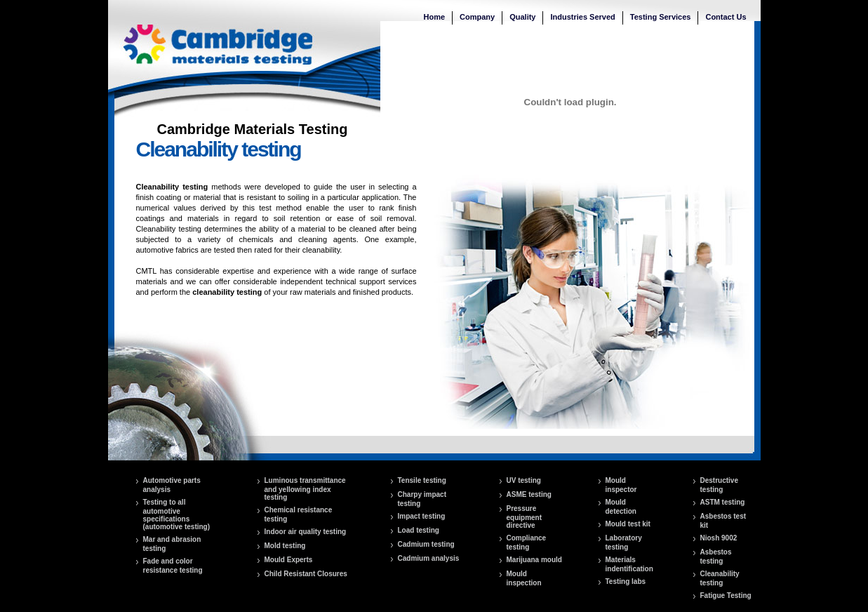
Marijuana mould (534, 560)
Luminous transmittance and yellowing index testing (305, 489)
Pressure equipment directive (525, 517)
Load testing (419, 530)
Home (435, 17)
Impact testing (422, 516)
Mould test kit (628, 524)
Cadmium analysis (429, 558)
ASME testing (529, 494)
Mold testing (285, 546)
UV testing (524, 480)
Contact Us (726, 17)
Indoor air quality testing (306, 532)
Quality (522, 17)
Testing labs (626, 581)
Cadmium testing (426, 544)
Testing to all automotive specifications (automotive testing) (177, 514)
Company (477, 17)
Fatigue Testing (726, 596)
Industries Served (582, 17)
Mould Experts (289, 560)
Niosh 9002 (719, 538)
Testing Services (661, 17)
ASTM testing (723, 502)
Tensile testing (422, 480)
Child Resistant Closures (306, 574)
